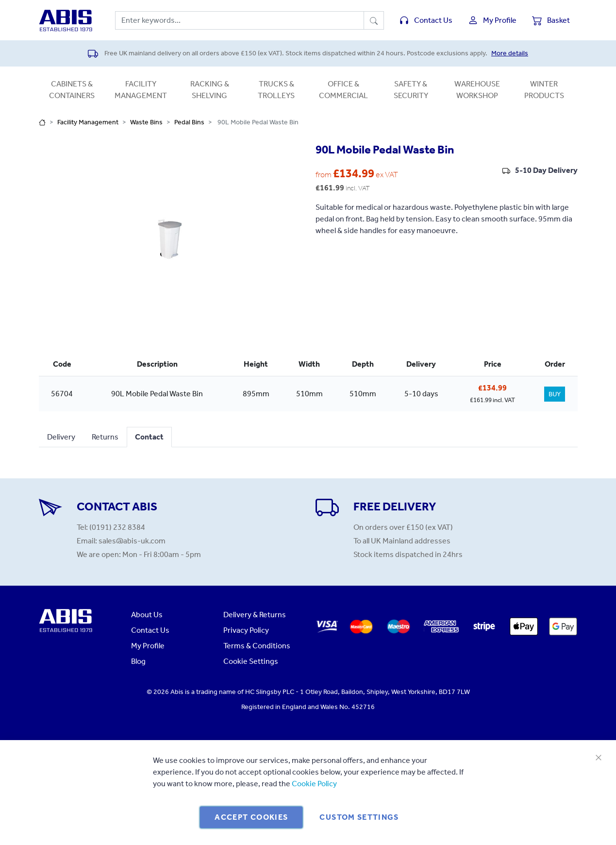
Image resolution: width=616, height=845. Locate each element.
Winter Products (544, 90)
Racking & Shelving (210, 90)
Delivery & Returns (255, 615)
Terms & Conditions (257, 646)
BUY (555, 394)
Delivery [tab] (61, 437)
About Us (147, 615)
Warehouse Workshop (477, 90)
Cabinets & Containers (72, 90)
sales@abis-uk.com (132, 541)
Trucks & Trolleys (276, 90)
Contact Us (150, 630)
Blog (138, 661)
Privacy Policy (246, 630)
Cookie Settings (251, 661)
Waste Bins (146, 122)
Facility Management (141, 90)
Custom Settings (359, 817)
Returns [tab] (105, 437)
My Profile (148, 646)
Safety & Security (411, 90)
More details (510, 53)
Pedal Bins (189, 122)
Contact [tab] (149, 437)
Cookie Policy (314, 784)
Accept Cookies (251, 817)
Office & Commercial (343, 90)
